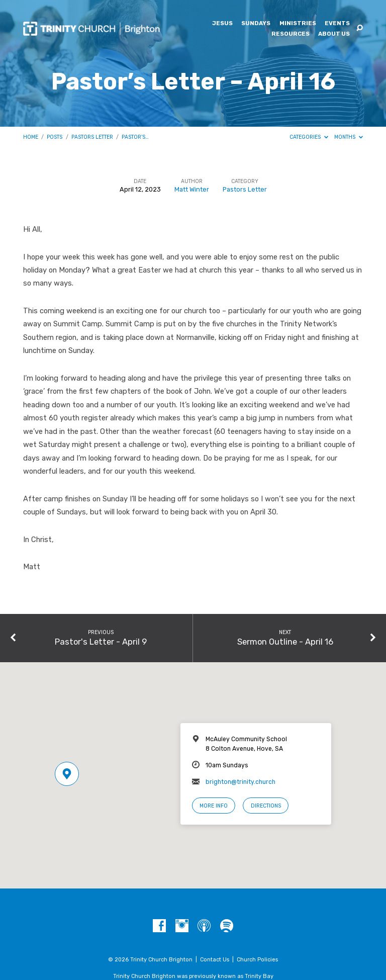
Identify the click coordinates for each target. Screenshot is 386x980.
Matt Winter (192, 189)
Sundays (256, 24)
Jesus (222, 24)
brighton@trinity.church (240, 782)
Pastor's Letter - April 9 (101, 642)
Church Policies (257, 960)
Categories (309, 137)
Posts (55, 137)
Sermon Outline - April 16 (285, 642)
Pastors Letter (92, 137)
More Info (214, 806)
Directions (266, 806)
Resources (291, 34)
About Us (334, 34)
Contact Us (215, 960)
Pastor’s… (135, 137)
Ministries (298, 24)
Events (337, 24)
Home (31, 137)
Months (349, 137)
